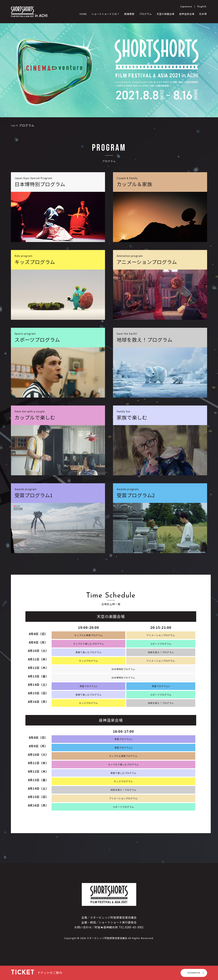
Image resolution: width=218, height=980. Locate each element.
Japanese (186, 7)
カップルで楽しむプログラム (89, 648)
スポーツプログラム (161, 648)
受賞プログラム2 (161, 693)
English (202, 7)
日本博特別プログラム (123, 675)
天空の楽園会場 (165, 14)
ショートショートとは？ (106, 14)
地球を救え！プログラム (161, 657)
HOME (83, 14)
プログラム (146, 14)
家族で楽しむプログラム (89, 657)
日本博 (203, 14)
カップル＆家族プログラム (88, 638)
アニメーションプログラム (161, 638)
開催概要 (129, 14)
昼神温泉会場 (187, 14)
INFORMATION (186, 973)
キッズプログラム (88, 666)
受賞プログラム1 (88, 693)
